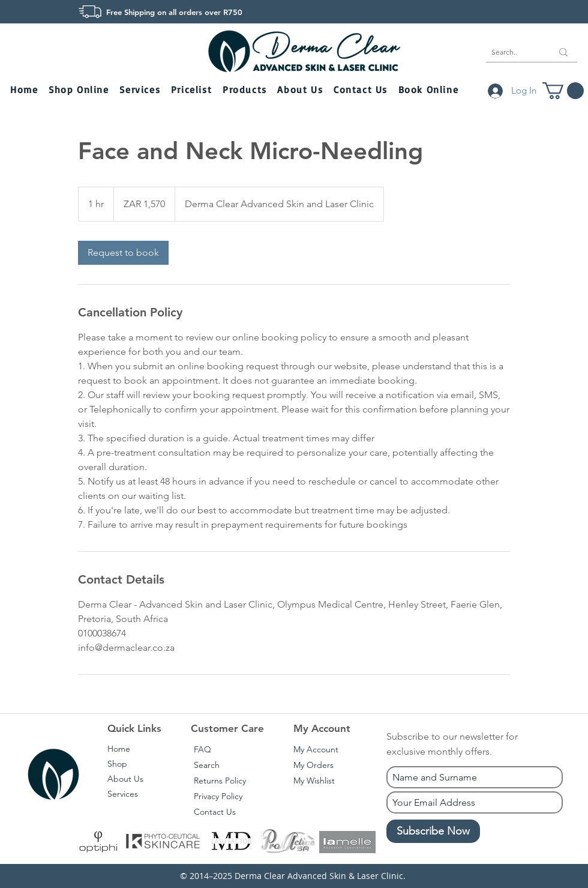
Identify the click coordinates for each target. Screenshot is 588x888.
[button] (80, 90)
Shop (117, 764)
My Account (316, 749)
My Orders (313, 765)
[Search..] (513, 52)
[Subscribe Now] (433, 831)
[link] (123, 253)
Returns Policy (220, 781)
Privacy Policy (218, 796)
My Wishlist (314, 781)
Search (207, 765)
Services (123, 794)
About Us (125, 779)
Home (119, 749)
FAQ (202, 749)
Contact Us (215, 812)
